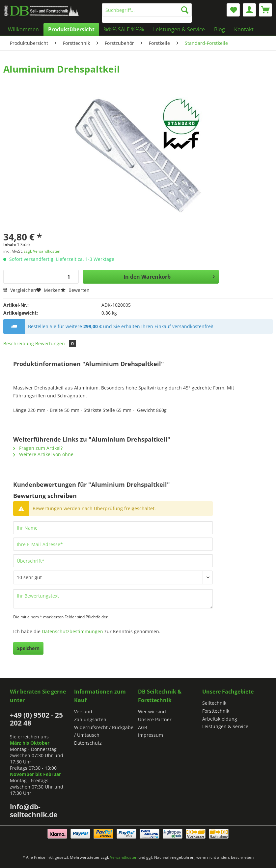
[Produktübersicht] (71, 29)
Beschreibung (19, 343)
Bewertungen (56, 343)
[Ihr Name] (113, 528)
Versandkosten (124, 857)
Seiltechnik (214, 703)
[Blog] (220, 29)
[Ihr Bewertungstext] (113, 599)
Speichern (28, 648)
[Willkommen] (23, 29)
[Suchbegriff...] (147, 10)
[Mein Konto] (249, 10)
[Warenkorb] (265, 10)
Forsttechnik (216, 711)
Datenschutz (88, 743)
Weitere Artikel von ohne (43, 454)
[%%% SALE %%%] (124, 29)
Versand (83, 712)
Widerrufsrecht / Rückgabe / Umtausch (104, 731)
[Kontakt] (244, 29)
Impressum (151, 735)
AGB (143, 727)
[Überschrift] (113, 561)
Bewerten (75, 290)
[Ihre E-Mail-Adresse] (113, 544)
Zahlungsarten (90, 719)
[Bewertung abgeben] (113, 577)
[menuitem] (147, 13)
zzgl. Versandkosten (42, 251)
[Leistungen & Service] (179, 29)
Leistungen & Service (225, 726)
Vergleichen (20, 290)
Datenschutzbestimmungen (72, 631)
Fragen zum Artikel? (38, 448)
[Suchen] (185, 10)
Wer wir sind (152, 712)
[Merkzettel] (233, 10)
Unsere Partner (155, 719)
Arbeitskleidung (220, 719)
